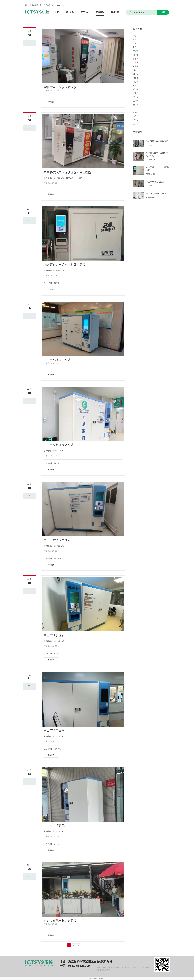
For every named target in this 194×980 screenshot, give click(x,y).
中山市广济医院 (54, 826)
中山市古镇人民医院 (57, 540)
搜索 (163, 12)
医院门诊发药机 (114, 967)
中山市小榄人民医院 (57, 360)
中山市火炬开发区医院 (59, 445)
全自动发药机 (101, 967)
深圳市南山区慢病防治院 (60, 87)
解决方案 (70, 12)
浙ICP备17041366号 (96, 979)
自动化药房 (136, 967)
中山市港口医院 (54, 730)
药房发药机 (126, 967)
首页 (57, 12)
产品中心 (85, 12)
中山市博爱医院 (54, 635)
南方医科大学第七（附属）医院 (65, 265)
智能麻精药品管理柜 (104, 970)
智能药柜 (146, 967)
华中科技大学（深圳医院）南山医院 (68, 172)
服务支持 (115, 12)
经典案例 (100, 12)
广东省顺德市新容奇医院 (60, 921)
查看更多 (51, 102)
